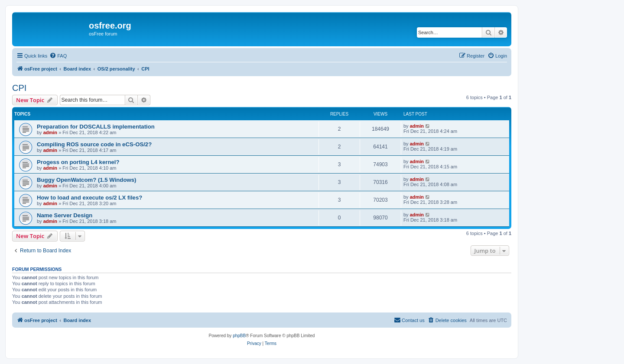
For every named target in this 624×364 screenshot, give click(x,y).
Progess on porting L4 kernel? (78, 162)
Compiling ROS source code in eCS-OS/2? (94, 144)
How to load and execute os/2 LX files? (89, 198)
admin (50, 132)
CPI (19, 88)
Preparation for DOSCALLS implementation (96, 127)
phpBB (239, 336)
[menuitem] (58, 56)
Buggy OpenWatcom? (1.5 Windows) (86, 180)
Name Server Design (65, 215)
